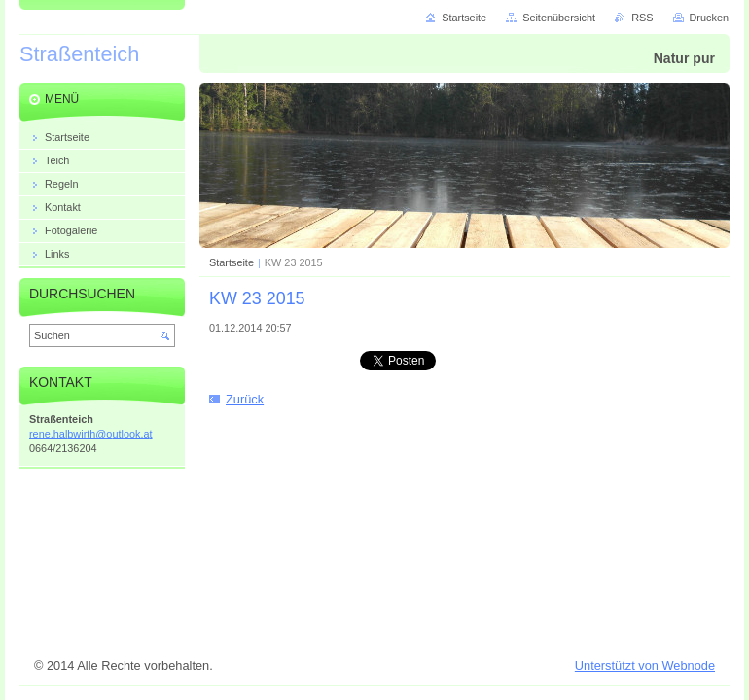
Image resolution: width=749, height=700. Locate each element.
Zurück (245, 399)
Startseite (232, 262)
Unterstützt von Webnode (645, 665)
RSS (642, 17)
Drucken (710, 17)
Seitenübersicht (559, 17)
